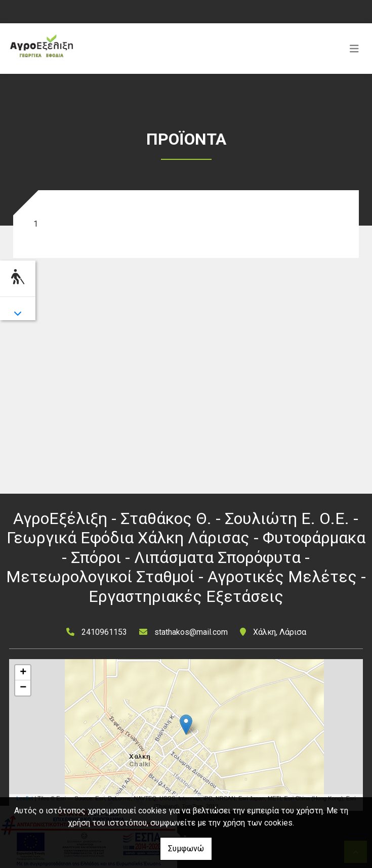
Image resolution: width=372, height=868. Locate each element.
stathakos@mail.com (191, 632)
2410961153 (104, 632)
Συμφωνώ (186, 849)
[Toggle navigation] (354, 49)
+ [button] (23, 673)
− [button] (23, 688)
